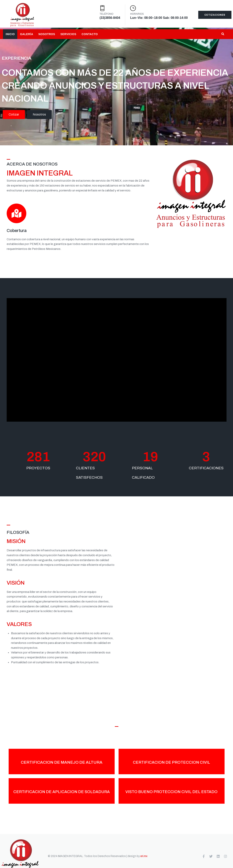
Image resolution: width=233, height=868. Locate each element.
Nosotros (39, 116)
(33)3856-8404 (110, 18)
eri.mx (144, 856)
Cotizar (14, 116)
